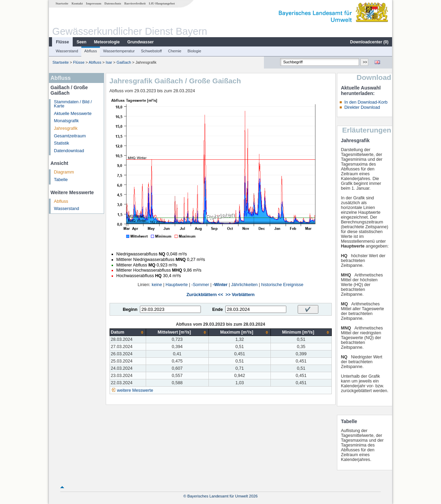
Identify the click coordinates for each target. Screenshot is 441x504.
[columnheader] (128, 332)
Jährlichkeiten (244, 285)
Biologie (194, 51)
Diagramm (64, 172)
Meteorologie (107, 42)
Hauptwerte (177, 285)
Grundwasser (141, 42)
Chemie (175, 51)
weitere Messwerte (135, 390)
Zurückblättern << (205, 295)
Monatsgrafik (66, 121)
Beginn (130, 309)
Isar (109, 62)
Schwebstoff (151, 51)
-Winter (220, 285)
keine (157, 285)
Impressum (94, 3)
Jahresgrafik (66, 128)
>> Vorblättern (240, 295)
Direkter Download (362, 107)
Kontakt (77, 3)
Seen (81, 42)
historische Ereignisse (282, 285)
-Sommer (200, 285)
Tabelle (61, 180)
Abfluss (91, 51)
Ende (218, 309)
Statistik (62, 143)
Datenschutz (113, 3)
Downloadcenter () (369, 42)
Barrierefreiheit (135, 3)
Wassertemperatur (119, 51)
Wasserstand (67, 51)
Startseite (62, 3)
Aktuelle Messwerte (73, 114)
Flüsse (62, 42)
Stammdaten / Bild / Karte (73, 104)
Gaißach (124, 62)
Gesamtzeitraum (70, 136)
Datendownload (69, 151)
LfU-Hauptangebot (162, 3)
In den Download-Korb (366, 102)
